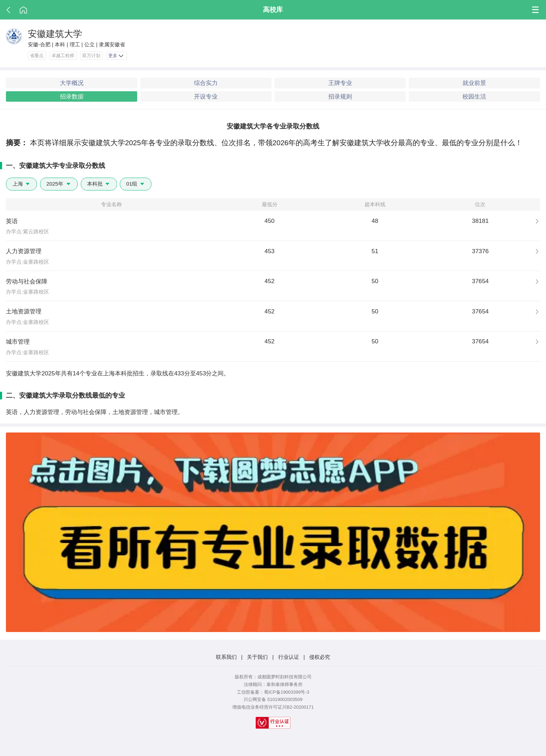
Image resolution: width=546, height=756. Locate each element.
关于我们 (257, 657)
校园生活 (474, 96)
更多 (116, 56)
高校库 (273, 9)
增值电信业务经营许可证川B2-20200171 (273, 707)
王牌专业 (340, 83)
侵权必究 (320, 657)
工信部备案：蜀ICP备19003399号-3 (273, 692)
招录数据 (72, 96)
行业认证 (289, 657)
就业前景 (474, 83)
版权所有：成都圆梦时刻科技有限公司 (273, 677)
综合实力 (206, 83)
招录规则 (340, 96)
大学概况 (72, 83)
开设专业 (206, 96)
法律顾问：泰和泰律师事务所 (273, 684)
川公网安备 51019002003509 (273, 699)
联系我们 (226, 657)
